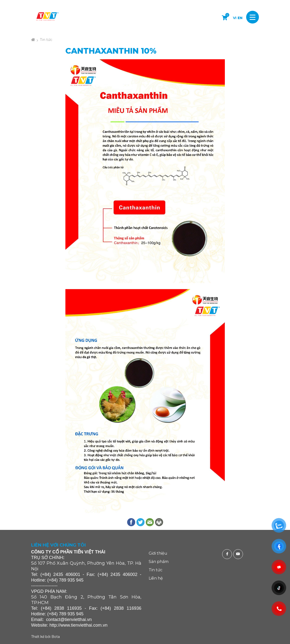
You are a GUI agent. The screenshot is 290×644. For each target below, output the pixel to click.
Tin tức (46, 40)
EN (240, 18)
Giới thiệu (158, 553)
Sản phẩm (159, 562)
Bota (56, 637)
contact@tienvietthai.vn (69, 620)
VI (235, 18)
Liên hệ (156, 578)
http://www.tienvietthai (71, 625)
